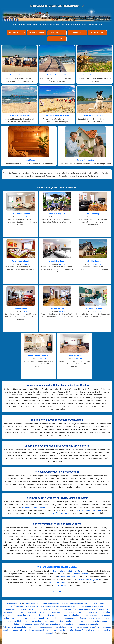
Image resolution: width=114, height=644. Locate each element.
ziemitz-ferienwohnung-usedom (41, 627)
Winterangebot (57, 33)
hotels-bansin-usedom (23, 624)
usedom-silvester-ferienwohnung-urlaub (29, 630)
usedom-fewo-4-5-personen (39, 612)
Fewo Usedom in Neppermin (87, 624)
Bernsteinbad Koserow (68, 577)
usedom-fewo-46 (48, 606)
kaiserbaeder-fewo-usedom (68, 606)
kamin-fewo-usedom (77, 612)
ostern (99, 618)
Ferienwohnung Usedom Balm (14, 627)
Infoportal (62, 585)
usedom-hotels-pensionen (27, 615)
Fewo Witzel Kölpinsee (73, 615)
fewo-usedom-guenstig (38, 609)
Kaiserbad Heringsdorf (89, 580)
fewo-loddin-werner (92, 615)
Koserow (43, 25)
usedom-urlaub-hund (55, 618)
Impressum (99, 25)
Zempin (84, 25)
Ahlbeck (14, 25)
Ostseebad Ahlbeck (80, 574)
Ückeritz (58, 25)
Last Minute (77, 33)
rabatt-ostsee (21, 612)
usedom (107, 618)
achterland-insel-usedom (21, 618)
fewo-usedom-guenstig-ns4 (60, 609)
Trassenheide (76, 25)
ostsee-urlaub (39, 618)
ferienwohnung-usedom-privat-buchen (77, 603)
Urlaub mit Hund (97, 33)
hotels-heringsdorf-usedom (76, 621)
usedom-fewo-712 (60, 612)
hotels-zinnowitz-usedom (54, 621)
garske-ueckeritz (66, 630)
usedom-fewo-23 (32, 606)
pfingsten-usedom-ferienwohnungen (80, 618)
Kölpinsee (91, 25)
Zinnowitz (36, 25)
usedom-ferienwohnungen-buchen (48, 624)
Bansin (20, 25)
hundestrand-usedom (51, 603)
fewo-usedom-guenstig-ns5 (84, 609)
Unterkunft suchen (17, 33)
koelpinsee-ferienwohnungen (51, 615)
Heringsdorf (27, 25)
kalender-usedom (14, 603)
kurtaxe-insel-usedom (32, 603)
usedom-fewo (52, 630)
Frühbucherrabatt (37, 33)
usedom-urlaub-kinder (14, 621)
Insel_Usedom (99, 603)
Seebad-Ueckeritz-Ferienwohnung (88, 630)
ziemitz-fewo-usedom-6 (65, 627)
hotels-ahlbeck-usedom (99, 621)
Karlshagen (66, 25)
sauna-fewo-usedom (96, 612)
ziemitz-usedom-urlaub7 (86, 627)
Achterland (51, 25)
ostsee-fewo (68, 624)
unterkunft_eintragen (15, 606)
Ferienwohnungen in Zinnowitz (67, 571)
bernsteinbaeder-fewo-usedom (93, 606)
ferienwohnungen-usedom (16, 609)
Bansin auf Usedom (59, 582)
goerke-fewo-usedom (33, 621)
